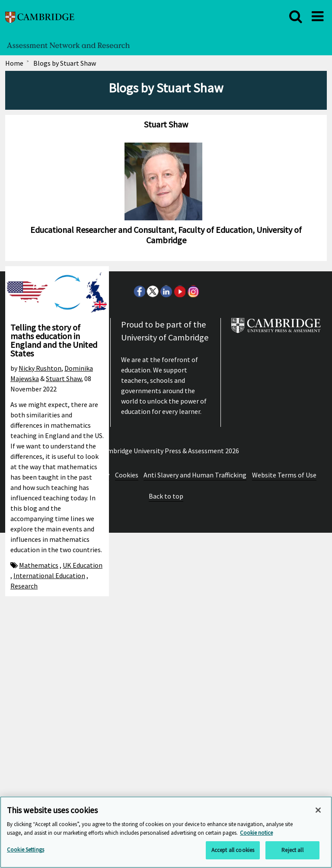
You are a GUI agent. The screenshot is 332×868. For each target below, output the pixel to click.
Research (24, 586)
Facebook (139, 626)
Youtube (179, 626)
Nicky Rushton (40, 368)
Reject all (292, 850)
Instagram (193, 626)
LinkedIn (166, 626)
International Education (49, 575)
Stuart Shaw (64, 378)
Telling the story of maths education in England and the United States (54, 340)
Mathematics (39, 565)
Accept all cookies (233, 850)
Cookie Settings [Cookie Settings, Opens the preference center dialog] (26, 850)
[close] (296, 16)
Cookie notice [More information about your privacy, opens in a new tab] (256, 833)
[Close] (318, 810)
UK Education (83, 565)
